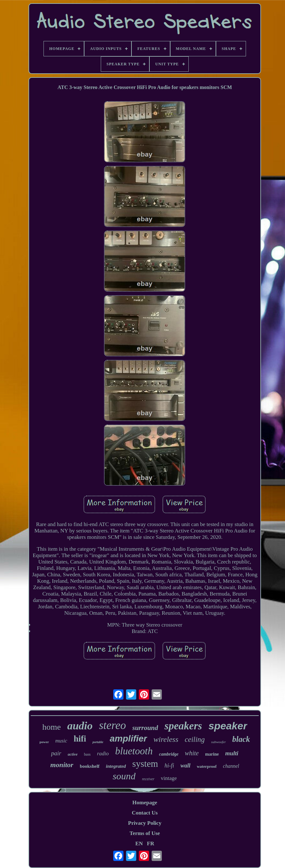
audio (80, 726)
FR (150, 844)
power (44, 742)
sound (124, 776)
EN (139, 844)
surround (145, 728)
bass (87, 754)
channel (231, 766)
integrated (116, 766)
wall (185, 766)
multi (232, 753)
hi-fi (169, 766)
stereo (112, 725)
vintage (169, 778)
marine (212, 754)
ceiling (195, 739)
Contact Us (145, 813)
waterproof (207, 766)
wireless (166, 739)
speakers (183, 726)
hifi (80, 739)
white (192, 753)
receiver (148, 779)
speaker (228, 726)
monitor (62, 765)
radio (103, 754)
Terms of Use (145, 833)
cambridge (169, 754)
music (61, 741)
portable (98, 742)
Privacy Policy (145, 823)
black (241, 739)
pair (56, 753)
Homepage (145, 803)
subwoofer (218, 742)
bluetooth (134, 751)
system (145, 764)
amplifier (128, 738)
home (51, 727)
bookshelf (90, 766)
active (73, 754)
